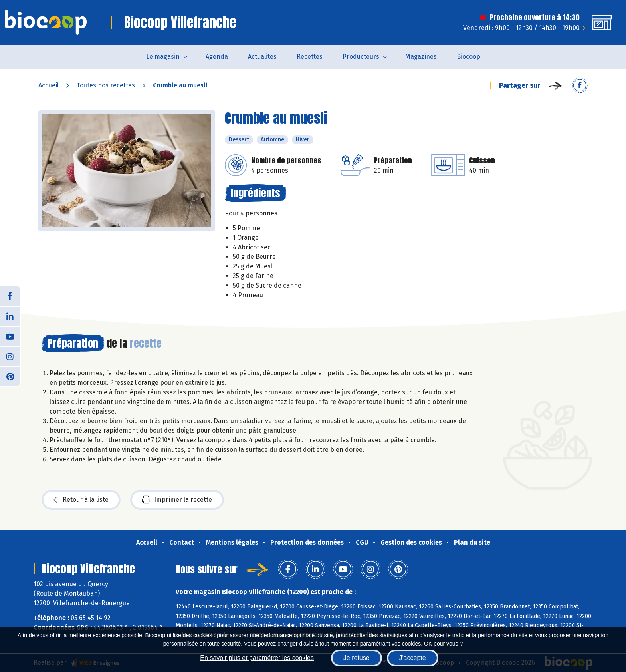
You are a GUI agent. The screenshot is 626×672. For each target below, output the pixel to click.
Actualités (262, 57)
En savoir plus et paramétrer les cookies (257, 658)
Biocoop (469, 57)
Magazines (421, 57)
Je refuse (357, 658)
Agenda (217, 57)
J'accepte (413, 658)
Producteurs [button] (361, 57)
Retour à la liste (81, 500)
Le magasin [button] (163, 57)
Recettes (310, 57)
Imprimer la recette (177, 500)
